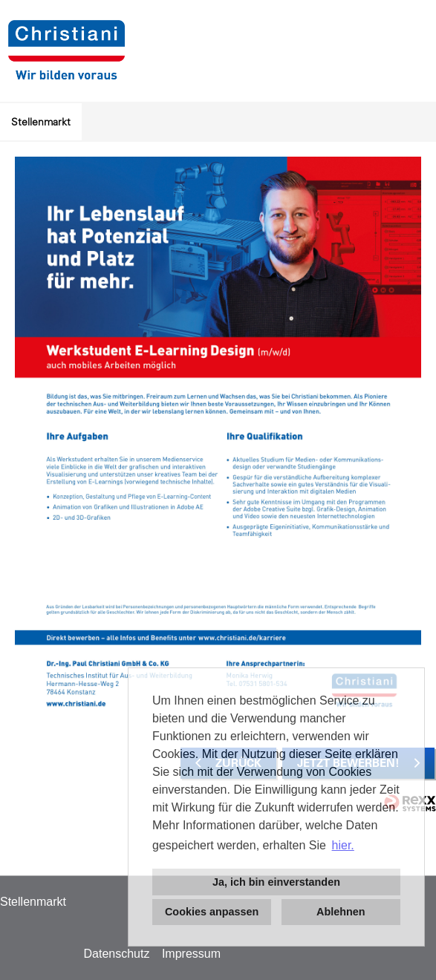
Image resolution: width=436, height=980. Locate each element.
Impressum (191, 954)
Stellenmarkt (41, 122)
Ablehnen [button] (341, 912)
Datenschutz (117, 954)
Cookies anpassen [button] (212, 912)
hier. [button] (343, 845)
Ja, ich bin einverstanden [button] (276, 882)
